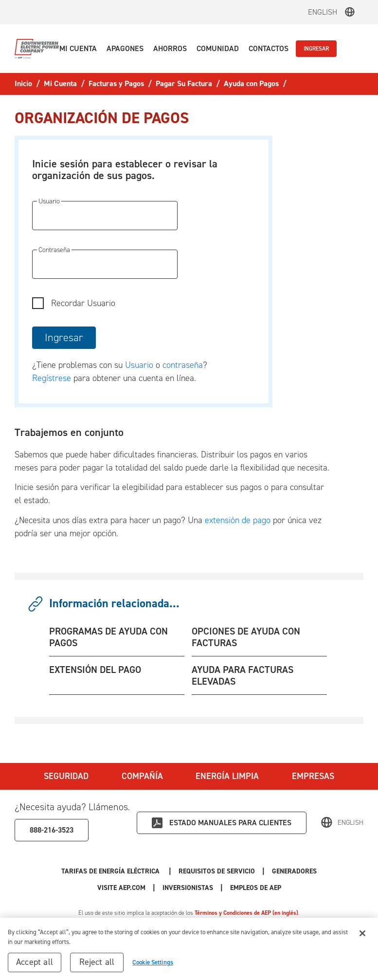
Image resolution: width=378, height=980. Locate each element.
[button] (78, 49)
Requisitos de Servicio (217, 871)
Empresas (313, 776)
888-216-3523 (52, 830)
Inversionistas (188, 888)
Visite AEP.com (121, 888)
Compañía (142, 776)
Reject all (97, 966)
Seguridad (66, 776)
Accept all (35, 966)
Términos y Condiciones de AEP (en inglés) (246, 913)
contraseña (183, 365)
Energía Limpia (227, 776)
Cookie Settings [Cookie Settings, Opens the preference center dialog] (153, 966)
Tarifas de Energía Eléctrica (111, 871)
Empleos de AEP (256, 888)
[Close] (362, 937)
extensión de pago (238, 520)
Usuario (140, 365)
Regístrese (52, 378)
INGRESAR (316, 49)
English (323, 12)
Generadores (294, 871)
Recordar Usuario (83, 303)
